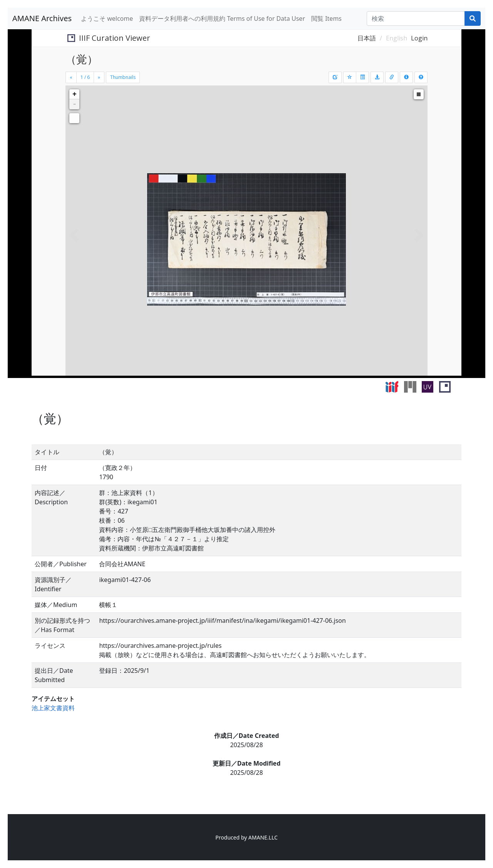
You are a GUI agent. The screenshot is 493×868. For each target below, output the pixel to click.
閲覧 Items (326, 18)
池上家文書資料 (53, 708)
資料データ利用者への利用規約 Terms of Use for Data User (222, 18)
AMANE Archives (42, 18)
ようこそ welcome (107, 18)
